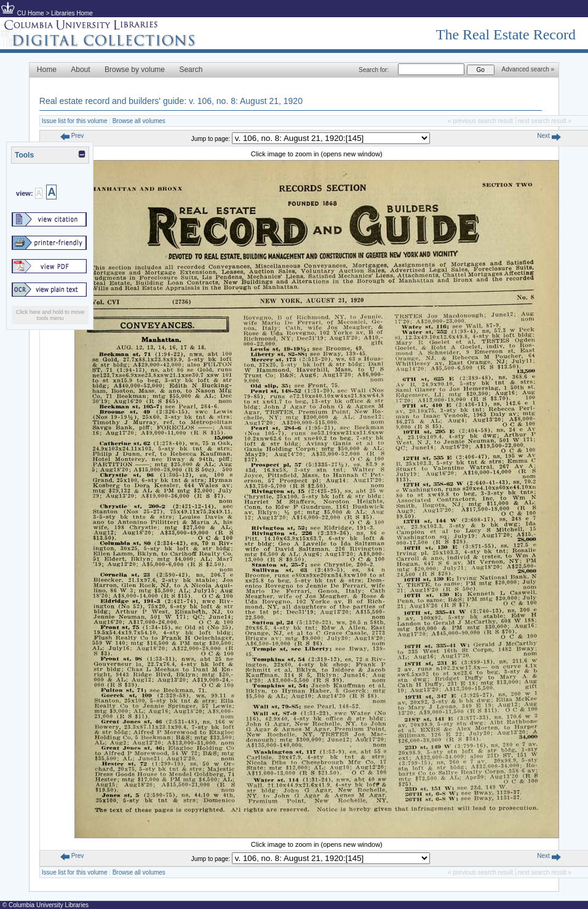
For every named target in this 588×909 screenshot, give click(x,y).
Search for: (374, 70)
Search (191, 70)
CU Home (31, 13)
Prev (72, 136)
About (80, 70)
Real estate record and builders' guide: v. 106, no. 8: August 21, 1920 (171, 101)
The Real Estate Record (506, 34)
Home (47, 70)
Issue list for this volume (75, 121)
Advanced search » (528, 69)
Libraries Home (72, 13)
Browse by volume (135, 70)
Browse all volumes (139, 121)
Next (549, 136)
